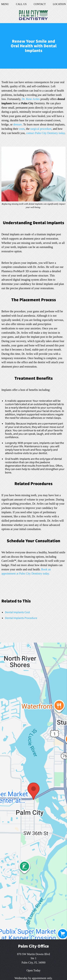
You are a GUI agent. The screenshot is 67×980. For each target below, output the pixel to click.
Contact (39, 4)
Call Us (21, 4)
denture (18, 124)
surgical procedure (41, 129)
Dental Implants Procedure (21, 618)
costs (22, 129)
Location (58, 4)
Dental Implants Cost (17, 612)
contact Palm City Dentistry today (45, 133)
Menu (6, 4)
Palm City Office (33, 946)
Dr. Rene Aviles (31, 99)
